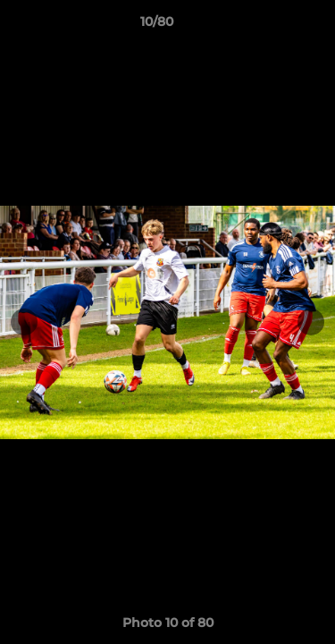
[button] (271, 26)
